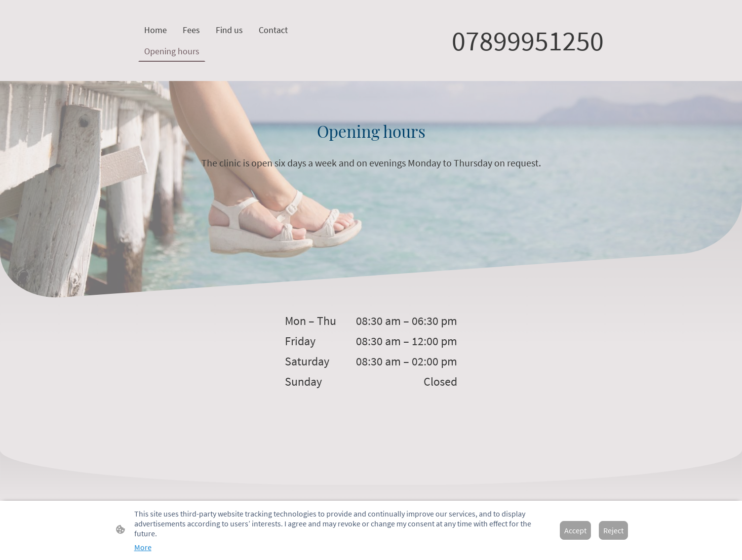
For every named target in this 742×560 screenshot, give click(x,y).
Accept (575, 530)
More (143, 547)
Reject (613, 530)
